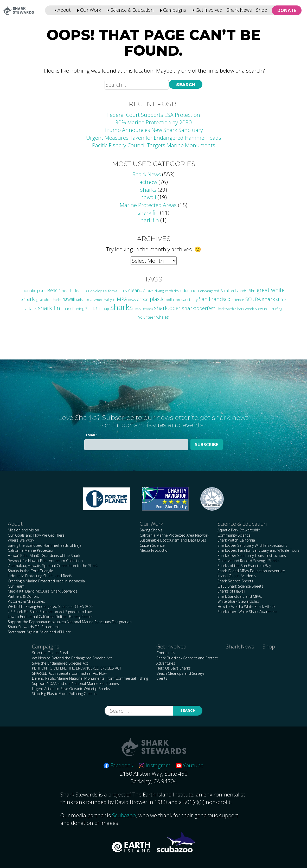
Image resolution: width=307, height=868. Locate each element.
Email (92, 435)
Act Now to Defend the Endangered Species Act (72, 658)
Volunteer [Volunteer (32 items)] (147, 317)
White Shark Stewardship (238, 601)
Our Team (16, 586)
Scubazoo (124, 815)
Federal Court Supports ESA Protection (154, 115)
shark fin (148, 213)
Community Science (234, 535)
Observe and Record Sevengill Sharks (248, 561)
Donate (287, 10)
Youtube (190, 765)
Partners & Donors (23, 596)
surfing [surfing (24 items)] (277, 309)
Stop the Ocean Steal (50, 653)
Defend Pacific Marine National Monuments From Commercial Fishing (90, 678)
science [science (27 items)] (238, 300)
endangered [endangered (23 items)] (210, 291)
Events (162, 678)
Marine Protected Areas (148, 205)
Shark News (239, 10)
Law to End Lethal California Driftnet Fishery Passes (50, 617)
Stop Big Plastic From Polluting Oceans (64, 694)
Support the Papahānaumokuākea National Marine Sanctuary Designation (70, 622)
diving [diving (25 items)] (159, 291)
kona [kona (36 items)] (88, 299)
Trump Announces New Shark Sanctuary (154, 130)
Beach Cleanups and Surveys (180, 673)
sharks (148, 190)
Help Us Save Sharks (174, 668)
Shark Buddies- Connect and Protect (187, 658)
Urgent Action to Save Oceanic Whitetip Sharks (71, 689)
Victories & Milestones (26, 601)
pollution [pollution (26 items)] (173, 300)
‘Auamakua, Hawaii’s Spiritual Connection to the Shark (53, 566)
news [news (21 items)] (132, 300)
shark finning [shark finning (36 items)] (73, 308)
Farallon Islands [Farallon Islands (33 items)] (234, 291)
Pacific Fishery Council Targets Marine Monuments (154, 145)
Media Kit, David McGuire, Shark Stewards (43, 591)
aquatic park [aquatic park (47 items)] (34, 290)
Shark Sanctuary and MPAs (240, 596)
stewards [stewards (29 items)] (263, 309)
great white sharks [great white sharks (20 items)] (48, 300)
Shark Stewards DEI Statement (33, 627)
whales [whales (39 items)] (163, 317)
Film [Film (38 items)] (252, 291)
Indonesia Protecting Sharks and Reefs (40, 576)
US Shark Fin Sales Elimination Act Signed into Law (50, 612)
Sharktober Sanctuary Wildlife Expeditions (252, 545)
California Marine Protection (31, 550)
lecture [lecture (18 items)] (98, 300)
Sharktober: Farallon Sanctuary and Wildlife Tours (258, 550)
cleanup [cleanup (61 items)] (137, 290)
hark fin (150, 220)
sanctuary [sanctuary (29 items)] (189, 300)
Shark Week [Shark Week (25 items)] (244, 309)
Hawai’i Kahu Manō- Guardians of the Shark (44, 555)
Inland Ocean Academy (237, 576)
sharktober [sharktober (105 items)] (167, 308)
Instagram (155, 765)
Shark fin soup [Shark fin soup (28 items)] (97, 309)
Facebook (118, 765)
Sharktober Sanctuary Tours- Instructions (252, 555)
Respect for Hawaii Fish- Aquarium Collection (45, 561)
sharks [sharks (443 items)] (121, 307)
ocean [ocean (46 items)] (143, 299)
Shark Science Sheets (235, 581)
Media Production (155, 550)
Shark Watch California (236, 540)
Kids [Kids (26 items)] (79, 300)
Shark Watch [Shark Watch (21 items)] (225, 309)
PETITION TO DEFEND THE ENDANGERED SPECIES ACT (77, 668)
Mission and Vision (23, 530)
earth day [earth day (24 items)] (172, 291)
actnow (148, 182)
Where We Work (21, 540)
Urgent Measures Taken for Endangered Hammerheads (154, 138)
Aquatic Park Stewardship (239, 530)
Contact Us (166, 653)
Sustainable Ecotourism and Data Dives (173, 540)
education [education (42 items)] (190, 291)
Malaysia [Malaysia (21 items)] (110, 300)
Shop (262, 10)
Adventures (166, 663)
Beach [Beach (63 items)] (54, 290)
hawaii (148, 197)
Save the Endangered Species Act (60, 663)
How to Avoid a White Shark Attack (246, 606)
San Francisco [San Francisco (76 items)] (215, 299)
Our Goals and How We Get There (36, 535)
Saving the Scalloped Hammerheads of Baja (45, 545)
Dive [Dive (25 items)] (150, 291)
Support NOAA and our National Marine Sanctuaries (75, 683)
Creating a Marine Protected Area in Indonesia (46, 581)
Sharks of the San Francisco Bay (244, 566)
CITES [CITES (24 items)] (123, 291)
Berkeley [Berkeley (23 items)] (95, 291)
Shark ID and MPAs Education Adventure (251, 571)
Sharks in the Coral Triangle (30, 571)
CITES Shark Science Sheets (240, 586)
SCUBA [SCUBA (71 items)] (253, 299)
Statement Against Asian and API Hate (39, 632)
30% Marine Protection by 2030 (153, 122)
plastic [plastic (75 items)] (157, 299)
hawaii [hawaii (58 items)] (68, 299)
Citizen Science (152, 545)
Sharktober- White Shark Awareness (247, 612)
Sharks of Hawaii (231, 591)
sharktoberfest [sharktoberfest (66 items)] (199, 308)
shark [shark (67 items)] (268, 299)
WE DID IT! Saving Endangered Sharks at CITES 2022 (51, 606)
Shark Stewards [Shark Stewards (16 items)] (143, 309)
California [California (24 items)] (110, 291)
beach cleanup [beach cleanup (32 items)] (74, 291)
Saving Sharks (151, 530)
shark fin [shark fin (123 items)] (49, 308)
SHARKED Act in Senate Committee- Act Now (69, 673)
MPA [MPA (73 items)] (122, 299)
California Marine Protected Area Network (174, 535)
